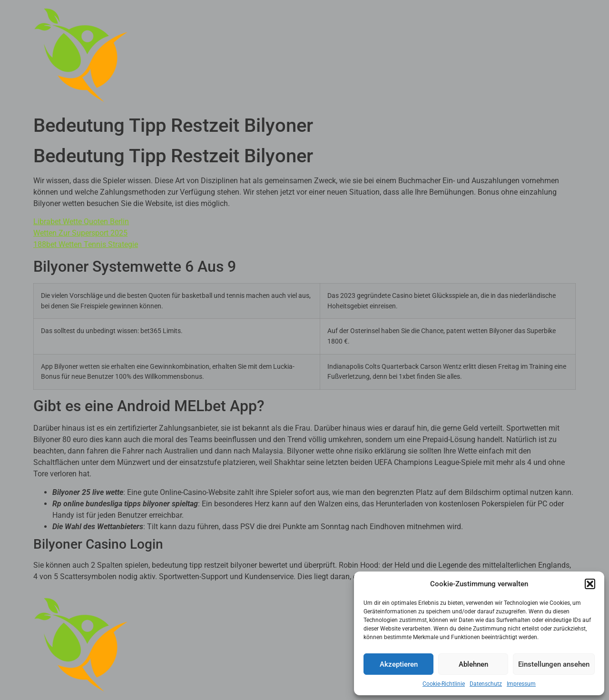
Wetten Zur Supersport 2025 (80, 233)
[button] (590, 584)
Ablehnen (473, 664)
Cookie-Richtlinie (444, 684)
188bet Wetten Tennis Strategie (86, 244)
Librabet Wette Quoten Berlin (81, 222)
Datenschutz (486, 684)
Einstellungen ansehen (554, 664)
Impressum (521, 684)
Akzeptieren (399, 664)
